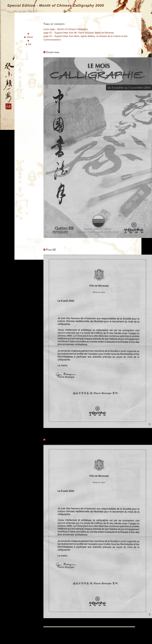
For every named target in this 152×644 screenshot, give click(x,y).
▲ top (28, 44)
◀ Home (28, 37)
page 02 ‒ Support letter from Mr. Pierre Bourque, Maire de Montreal (79, 33)
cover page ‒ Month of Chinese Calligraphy (66, 29)
